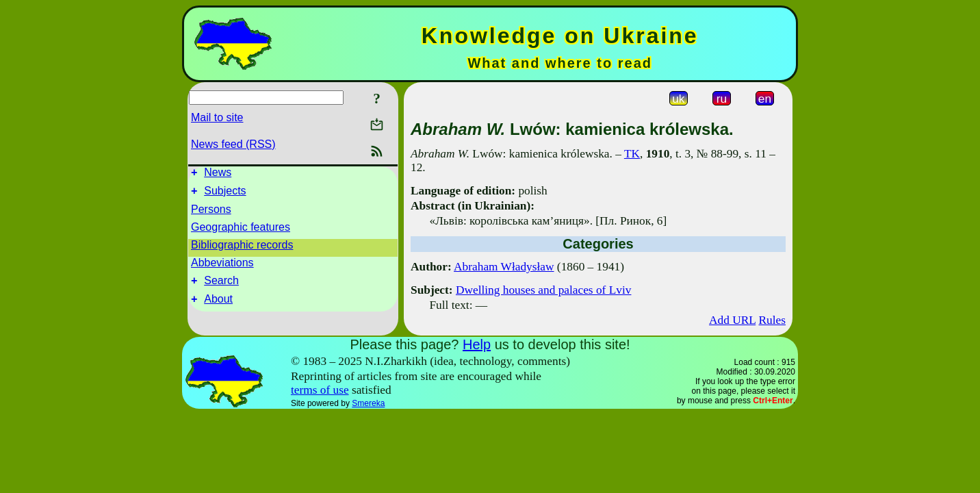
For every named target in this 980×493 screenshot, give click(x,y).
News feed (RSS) (233, 144)
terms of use (320, 390)
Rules (772, 320)
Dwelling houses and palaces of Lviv (544, 290)
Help (477, 344)
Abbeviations (222, 267)
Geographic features (241, 231)
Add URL (732, 320)
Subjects (225, 195)
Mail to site (217, 117)
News (218, 174)
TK (632, 154)
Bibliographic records (242, 249)
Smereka (368, 403)
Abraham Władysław (504, 267)
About (218, 307)
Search (221, 287)
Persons (211, 213)
